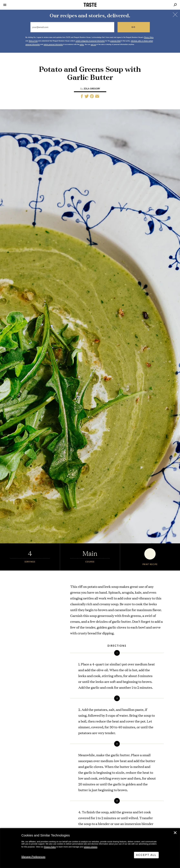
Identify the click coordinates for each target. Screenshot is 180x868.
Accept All (146, 855)
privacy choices (91, 847)
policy (82, 44)
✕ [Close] (175, 833)
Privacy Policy (50, 847)
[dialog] (90, 848)
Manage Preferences (33, 857)
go (134, 27)
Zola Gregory (92, 89)
